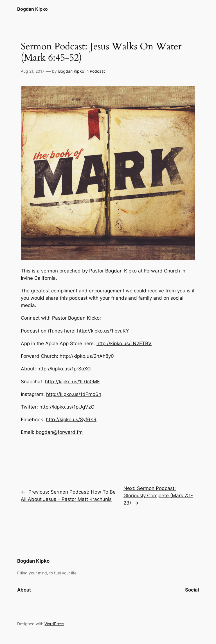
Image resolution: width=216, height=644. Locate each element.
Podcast (97, 71)
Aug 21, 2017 (33, 71)
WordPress (54, 624)
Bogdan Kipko (32, 9)
